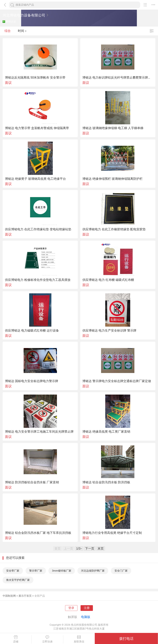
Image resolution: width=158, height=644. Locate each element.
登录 (71, 608)
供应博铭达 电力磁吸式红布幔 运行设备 (32, 330)
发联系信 (79, 639)
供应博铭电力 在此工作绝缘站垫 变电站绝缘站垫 (38, 229)
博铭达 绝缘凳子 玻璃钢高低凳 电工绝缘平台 (35, 179)
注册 (87, 608)
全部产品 (40, 596)
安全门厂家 (121, 571)
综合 (8, 31)
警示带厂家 (36, 571)
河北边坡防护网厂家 (93, 571)
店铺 (16, 639)
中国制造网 (9, 596)
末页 (101, 548)
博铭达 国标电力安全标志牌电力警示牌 (32, 381)
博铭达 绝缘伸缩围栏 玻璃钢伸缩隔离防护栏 (112, 179)
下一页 (90, 548)
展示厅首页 (25, 596)
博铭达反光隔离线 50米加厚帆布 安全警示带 (35, 77)
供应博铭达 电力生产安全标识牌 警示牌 (109, 330)
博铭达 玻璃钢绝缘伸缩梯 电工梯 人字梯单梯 (113, 128)
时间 (22, 31)
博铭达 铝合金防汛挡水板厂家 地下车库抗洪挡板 (38, 533)
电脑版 (86, 617)
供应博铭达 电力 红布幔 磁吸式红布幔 (108, 280)
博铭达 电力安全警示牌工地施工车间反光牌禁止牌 (39, 432)
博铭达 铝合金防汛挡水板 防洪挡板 (106, 482)
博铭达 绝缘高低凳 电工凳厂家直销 (106, 432)
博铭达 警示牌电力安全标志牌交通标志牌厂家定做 (117, 381)
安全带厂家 (13, 571)
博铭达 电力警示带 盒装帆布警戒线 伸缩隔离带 (37, 128)
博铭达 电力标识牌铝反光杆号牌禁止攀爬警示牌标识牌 (118, 77)
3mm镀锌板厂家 (62, 571)
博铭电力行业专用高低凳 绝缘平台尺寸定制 (112, 533)
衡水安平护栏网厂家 (18, 580)
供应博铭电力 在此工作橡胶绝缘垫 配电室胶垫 (114, 229)
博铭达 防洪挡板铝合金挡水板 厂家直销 (32, 482)
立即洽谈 (47, 639)
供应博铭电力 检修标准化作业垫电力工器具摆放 (38, 280)
